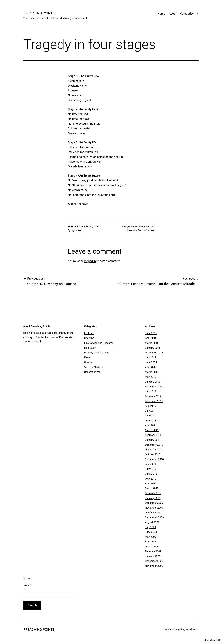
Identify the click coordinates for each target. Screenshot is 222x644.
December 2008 (154, 561)
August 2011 (152, 406)
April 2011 (151, 425)
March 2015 (152, 343)
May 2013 (151, 377)
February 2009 (153, 551)
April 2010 (151, 483)
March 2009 (152, 547)
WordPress (192, 629)
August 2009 (152, 522)
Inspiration (90, 348)
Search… (28, 585)
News (87, 357)
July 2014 (151, 357)
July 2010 (151, 469)
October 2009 (153, 512)
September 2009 (154, 517)
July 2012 (151, 391)
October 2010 (153, 454)
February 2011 (153, 435)
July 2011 (151, 411)
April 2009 (151, 542)
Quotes (88, 362)
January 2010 (153, 498)
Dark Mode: (212, 640)
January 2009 (153, 556)
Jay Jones (76, 230)
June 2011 (151, 416)
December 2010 (154, 445)
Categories (187, 14)
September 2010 (154, 459)
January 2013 (153, 382)
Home (161, 14)
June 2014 (151, 362)
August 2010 (152, 464)
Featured (89, 333)
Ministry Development (96, 353)
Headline (89, 338)
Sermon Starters (146, 230)
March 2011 (152, 430)
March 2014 (152, 372)
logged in (90, 261)
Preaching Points (39, 13)
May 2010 (151, 479)
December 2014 (154, 353)
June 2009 (151, 532)
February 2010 (153, 493)
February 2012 (153, 396)
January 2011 (153, 440)
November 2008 (154, 566)
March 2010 (152, 488)
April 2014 (151, 367)
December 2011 (154, 401)
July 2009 (151, 527)
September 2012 (154, 386)
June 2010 (151, 474)
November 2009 (154, 508)
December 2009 (154, 503)
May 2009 (151, 537)
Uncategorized (92, 372)
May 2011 (151, 420)
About (173, 14)
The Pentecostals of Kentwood (53, 337)
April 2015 (151, 338)
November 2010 (154, 450)
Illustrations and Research (99, 343)
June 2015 (151, 333)
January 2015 (153, 348)
